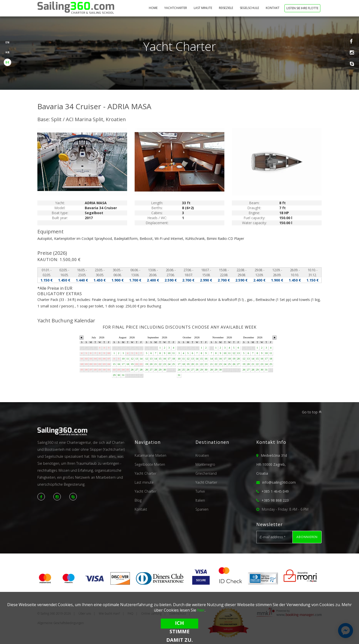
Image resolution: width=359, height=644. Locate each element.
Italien (200, 500)
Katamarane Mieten (150, 455)
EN (7, 42)
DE (7, 62)
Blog (138, 500)
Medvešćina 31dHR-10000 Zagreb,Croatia (272, 464)
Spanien (202, 509)
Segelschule (250, 8)
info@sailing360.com (279, 482)
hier (201, 610)
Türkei (200, 491)
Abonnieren (307, 537)
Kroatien (202, 455)
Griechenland (206, 473)
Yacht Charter (145, 473)
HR (8, 52)
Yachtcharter (176, 8)
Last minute (203, 8)
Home (154, 8)
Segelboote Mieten (150, 464)
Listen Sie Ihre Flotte (302, 8)
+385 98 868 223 (275, 500)
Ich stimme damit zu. (179, 624)
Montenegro (205, 464)
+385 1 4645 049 (275, 491)
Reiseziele (226, 8)
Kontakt (273, 8)
